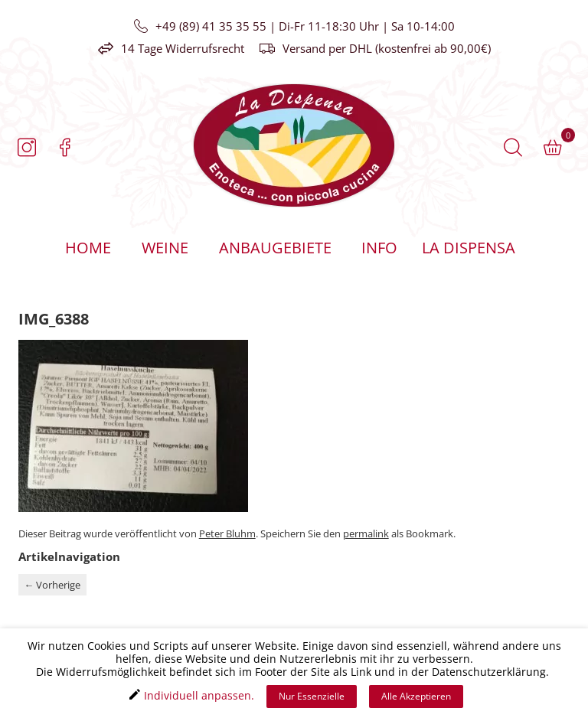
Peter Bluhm (227, 533)
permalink (366, 533)
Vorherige (52, 585)
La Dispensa (468, 248)
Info (379, 248)
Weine (165, 248)
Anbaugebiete (275, 248)
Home (88, 248)
